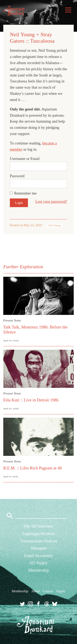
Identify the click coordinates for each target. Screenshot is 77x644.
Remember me (25, 193)
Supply (61, 591)
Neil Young (54, 225)
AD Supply (38, 563)
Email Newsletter (38, 556)
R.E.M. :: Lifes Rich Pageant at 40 (33, 468)
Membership (38, 570)
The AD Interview (39, 526)
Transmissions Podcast (38, 541)
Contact (48, 591)
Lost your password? (51, 201)
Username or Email (25, 159)
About (36, 591)
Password (17, 176)
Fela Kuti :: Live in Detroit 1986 (31, 400)
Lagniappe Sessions (38, 534)
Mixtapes (38, 548)
